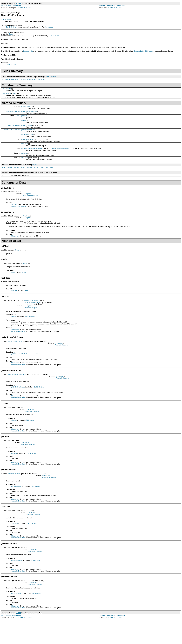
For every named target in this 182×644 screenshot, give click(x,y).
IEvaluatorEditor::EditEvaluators (144, 52)
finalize (9, 175)
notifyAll (29, 175)
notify (23, 175)
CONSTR (22, 8)
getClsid (24, 120)
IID (3, 81)
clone (3, 175)
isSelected (25, 165)
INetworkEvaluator (14, 129)
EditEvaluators (6, 91)
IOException (27, 202)
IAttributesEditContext (13, 114)
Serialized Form (11, 65)
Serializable (49, 27)
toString (36, 175)
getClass (17, 175)
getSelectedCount (27, 140)
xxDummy (42, 81)
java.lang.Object (6, 20)
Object (11, 35)
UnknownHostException (30, 204)
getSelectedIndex (27, 145)
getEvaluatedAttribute (28, 135)
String (18, 119)
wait (42, 175)
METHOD (29, 8)
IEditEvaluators (11, 27)
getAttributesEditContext (29, 114)
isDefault (24, 160)
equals (24, 109)
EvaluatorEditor (28, 52)
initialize (24, 155)
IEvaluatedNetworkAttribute (11, 135)
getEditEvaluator (27, 130)
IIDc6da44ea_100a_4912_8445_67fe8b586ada (21, 81)
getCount (24, 125)
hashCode (25, 150)
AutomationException (30, 321)
